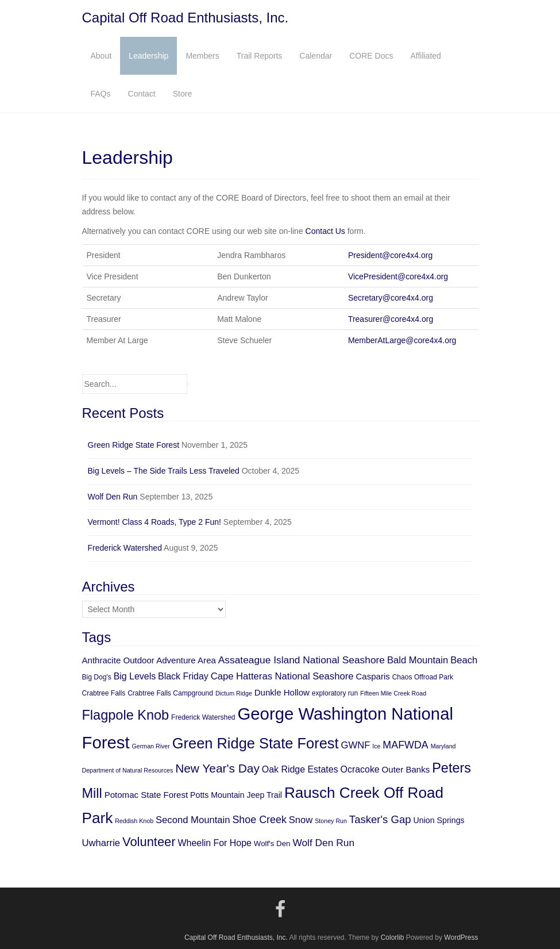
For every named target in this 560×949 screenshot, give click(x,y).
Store (182, 94)
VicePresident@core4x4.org (398, 276)
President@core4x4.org (390, 255)
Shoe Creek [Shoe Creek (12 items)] (259, 820)
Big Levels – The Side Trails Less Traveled (164, 471)
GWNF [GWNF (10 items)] (355, 745)
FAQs (101, 94)
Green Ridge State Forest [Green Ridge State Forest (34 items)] (256, 743)
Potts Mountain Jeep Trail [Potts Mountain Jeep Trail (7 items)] (236, 795)
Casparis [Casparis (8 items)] (372, 676)
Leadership (148, 56)
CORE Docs (371, 56)
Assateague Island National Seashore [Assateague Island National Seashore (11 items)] (302, 660)
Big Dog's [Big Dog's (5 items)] (97, 677)
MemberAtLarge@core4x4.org (402, 340)
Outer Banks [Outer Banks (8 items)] (406, 769)
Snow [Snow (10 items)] (301, 820)
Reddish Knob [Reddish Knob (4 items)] (134, 821)
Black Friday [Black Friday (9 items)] (183, 676)
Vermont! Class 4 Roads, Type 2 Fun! (155, 522)
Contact (142, 94)
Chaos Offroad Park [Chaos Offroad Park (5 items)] (423, 677)
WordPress (461, 938)
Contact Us (325, 231)
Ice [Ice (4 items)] (376, 746)
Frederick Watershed (125, 548)
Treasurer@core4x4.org (391, 319)
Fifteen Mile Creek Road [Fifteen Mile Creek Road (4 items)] (393, 693)
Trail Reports (260, 56)
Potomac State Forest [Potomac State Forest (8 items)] (146, 795)
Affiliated (425, 56)
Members (202, 56)
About (101, 56)
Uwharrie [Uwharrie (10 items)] (101, 843)
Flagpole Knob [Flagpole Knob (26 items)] (126, 715)
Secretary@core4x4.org (391, 298)
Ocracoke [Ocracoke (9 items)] (360, 769)
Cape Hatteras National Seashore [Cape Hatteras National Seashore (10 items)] (282, 676)
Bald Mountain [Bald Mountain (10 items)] (418, 660)
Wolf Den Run (113, 497)
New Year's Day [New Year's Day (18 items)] (217, 768)
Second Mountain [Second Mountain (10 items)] (193, 820)
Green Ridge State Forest (134, 445)
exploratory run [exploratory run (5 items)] (335, 693)
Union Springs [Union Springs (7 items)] (439, 820)
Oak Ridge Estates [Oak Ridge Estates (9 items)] (300, 769)
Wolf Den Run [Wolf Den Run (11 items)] (323, 843)
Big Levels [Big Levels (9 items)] (135, 676)
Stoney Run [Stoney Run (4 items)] (331, 821)
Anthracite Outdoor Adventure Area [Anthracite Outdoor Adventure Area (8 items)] (149, 660)
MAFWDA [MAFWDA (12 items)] (405, 745)
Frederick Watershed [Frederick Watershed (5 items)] (203, 717)
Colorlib (393, 938)
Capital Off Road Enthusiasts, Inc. (186, 18)
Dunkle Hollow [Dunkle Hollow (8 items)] (282, 692)
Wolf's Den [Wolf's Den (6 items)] (272, 844)
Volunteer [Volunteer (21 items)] (149, 842)
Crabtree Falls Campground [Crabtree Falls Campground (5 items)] (170, 693)
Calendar (316, 56)
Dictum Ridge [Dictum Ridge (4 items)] (234, 693)
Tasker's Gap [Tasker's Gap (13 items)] (380, 819)
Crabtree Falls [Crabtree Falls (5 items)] (104, 693)
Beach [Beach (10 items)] (464, 660)
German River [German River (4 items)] (151, 746)
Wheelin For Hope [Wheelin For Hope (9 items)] (215, 843)
